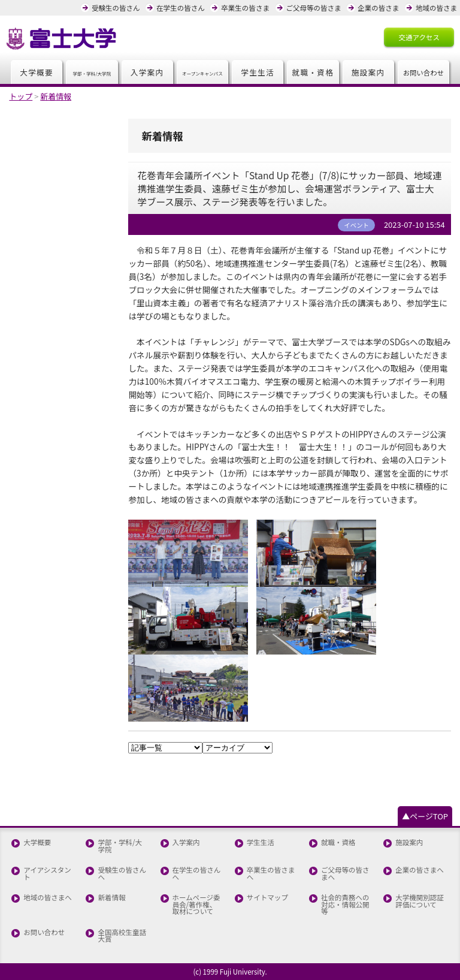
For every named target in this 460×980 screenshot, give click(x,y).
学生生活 (258, 72)
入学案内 (147, 72)
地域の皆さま (436, 8)
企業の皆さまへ (420, 870)
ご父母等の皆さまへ (345, 874)
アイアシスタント (47, 874)
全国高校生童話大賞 (122, 936)
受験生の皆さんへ (122, 874)
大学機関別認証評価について (420, 901)
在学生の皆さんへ (197, 874)
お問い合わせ (44, 933)
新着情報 (111, 898)
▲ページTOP (425, 816)
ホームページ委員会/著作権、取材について (196, 905)
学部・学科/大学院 (120, 846)
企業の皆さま (378, 8)
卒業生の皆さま (245, 8)
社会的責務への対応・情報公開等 (345, 905)
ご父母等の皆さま (314, 8)
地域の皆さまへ (48, 898)
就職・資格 (313, 72)
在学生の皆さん (181, 8)
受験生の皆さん (116, 8)
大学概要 (37, 72)
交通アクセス (419, 37)
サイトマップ (267, 898)
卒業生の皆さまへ (271, 874)
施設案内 (368, 72)
